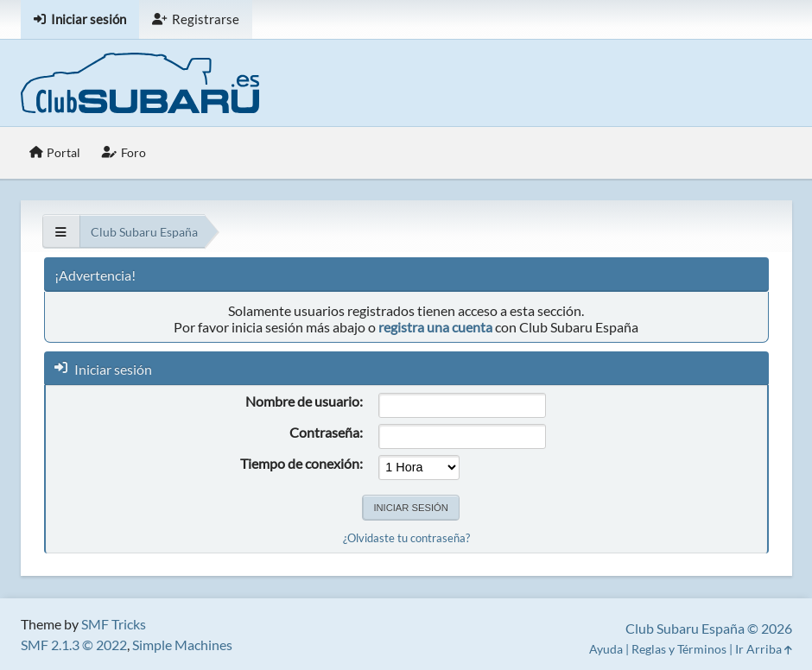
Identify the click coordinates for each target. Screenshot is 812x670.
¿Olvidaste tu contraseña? (406, 538)
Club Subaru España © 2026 (709, 628)
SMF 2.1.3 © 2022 (74, 645)
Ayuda (606, 649)
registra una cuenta (435, 327)
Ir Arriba (764, 649)
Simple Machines (182, 645)
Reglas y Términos (679, 649)
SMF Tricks (114, 624)
